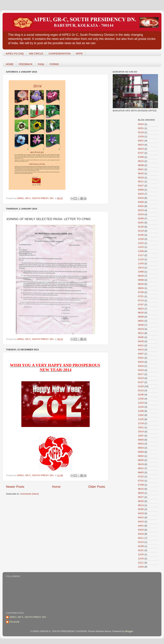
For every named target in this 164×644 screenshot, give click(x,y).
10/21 (141, 427)
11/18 (141, 423)
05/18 (141, 178)
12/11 (141, 563)
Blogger (129, 631)
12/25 (141, 554)
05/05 (141, 337)
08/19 (141, 464)
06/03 (141, 493)
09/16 (141, 448)
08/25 (141, 284)
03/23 (141, 194)
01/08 (141, 546)
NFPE (79, 53)
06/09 (141, 317)
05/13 (141, 505)
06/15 (141, 161)
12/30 (141, 399)
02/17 (141, 374)
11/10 (141, 259)
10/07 (141, 436)
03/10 (141, 366)
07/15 (141, 481)
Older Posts (97, 487)
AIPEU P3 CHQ (15, 53)
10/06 (141, 272)
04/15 (141, 522)
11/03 (141, 263)
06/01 (141, 169)
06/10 (141, 489)
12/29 (141, 239)
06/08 (141, 165)
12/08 (141, 251)
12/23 (141, 403)
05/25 (141, 173)
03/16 (141, 198)
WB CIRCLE (36, 53)
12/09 (141, 411)
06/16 (141, 313)
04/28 (141, 341)
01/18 (141, 132)
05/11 (141, 181)
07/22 (141, 477)
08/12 (141, 468)
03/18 (141, 534)
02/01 (141, 128)
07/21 (141, 296)
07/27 (141, 153)
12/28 (141, 136)
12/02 (141, 415)
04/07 (141, 354)
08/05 (141, 472)
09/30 (141, 440)
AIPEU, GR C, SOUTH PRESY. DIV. (28, 617)
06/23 (141, 309)
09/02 (141, 456)
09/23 (141, 444)
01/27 (141, 382)
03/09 (141, 202)
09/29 (141, 276)
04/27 (141, 186)
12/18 (141, 559)
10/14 (141, 432)
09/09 (141, 452)
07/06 (141, 157)
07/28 (141, 292)
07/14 (141, 300)
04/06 (141, 190)
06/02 (141, 321)
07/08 (141, 485)
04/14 (141, 350)
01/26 (141, 227)
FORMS (54, 64)
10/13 (141, 268)
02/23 (141, 210)
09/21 (141, 141)
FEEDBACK (26, 64)
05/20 (141, 501)
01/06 (141, 395)
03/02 (141, 206)
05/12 (141, 333)
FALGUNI (14, 622)
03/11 (141, 538)
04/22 (141, 517)
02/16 (141, 214)
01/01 (141, 550)
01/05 (141, 235)
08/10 (141, 149)
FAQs (41, 64)
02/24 (141, 370)
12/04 (141, 567)
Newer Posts (15, 487)
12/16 (141, 407)
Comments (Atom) (30, 494)
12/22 (141, 243)
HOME (10, 64)
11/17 (141, 255)
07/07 (141, 305)
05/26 (141, 325)
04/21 (141, 345)
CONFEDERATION (60, 53)
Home (56, 487)
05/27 (141, 497)
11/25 (141, 419)
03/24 (141, 362)
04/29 (141, 513)
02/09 (141, 218)
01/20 (141, 386)
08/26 (141, 460)
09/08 (141, 280)
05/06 (141, 509)
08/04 (141, 288)
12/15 (141, 247)
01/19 (141, 231)
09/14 (141, 145)
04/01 (141, 526)
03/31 (141, 358)
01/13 (141, 390)
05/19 (141, 329)
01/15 (141, 542)
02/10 (141, 378)
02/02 (141, 223)
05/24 (141, 124)
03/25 (141, 530)
